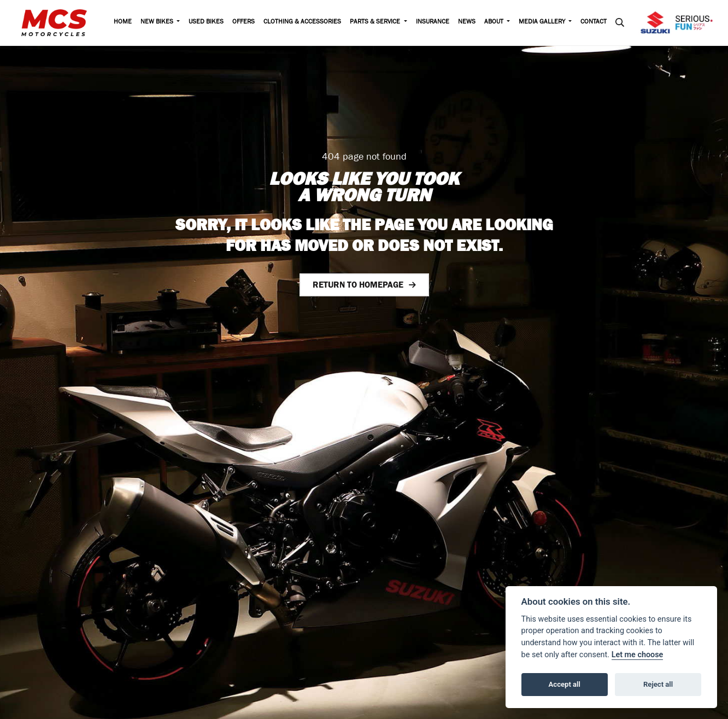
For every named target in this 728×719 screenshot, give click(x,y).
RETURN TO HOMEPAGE (358, 285)
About (495, 22)
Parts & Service (376, 22)
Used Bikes (206, 22)
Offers (243, 22)
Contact (594, 22)
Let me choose (638, 655)
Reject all (658, 684)
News (467, 22)
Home (123, 22)
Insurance (433, 22)
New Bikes (158, 22)
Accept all (565, 684)
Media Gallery (543, 22)
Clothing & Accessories (302, 22)
